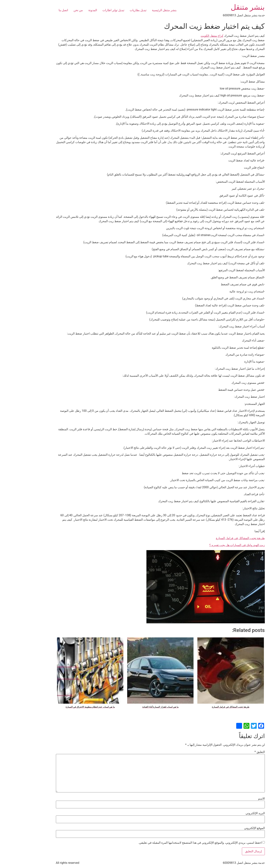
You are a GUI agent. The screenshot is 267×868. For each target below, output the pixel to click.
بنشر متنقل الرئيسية (137, 10)
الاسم (235, 799)
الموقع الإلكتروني (228, 828)
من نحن (51, 10)
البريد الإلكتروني (228, 813)
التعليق (233, 752)
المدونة (66, 10)
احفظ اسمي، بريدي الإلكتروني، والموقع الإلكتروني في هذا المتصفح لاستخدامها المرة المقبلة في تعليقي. (173, 843)
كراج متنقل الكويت (185, 36)
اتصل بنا (37, 10)
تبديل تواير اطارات (87, 10)
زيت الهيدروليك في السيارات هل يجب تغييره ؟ (210, 545)
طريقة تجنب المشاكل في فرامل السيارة (214, 538)
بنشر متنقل (221, 7)
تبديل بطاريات (111, 10)
